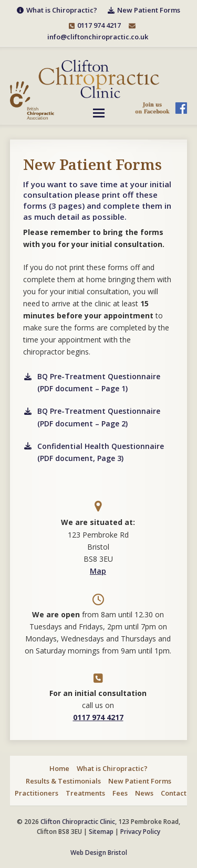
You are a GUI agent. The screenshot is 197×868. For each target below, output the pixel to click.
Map (98, 571)
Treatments (85, 793)
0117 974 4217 (99, 25)
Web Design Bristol (99, 853)
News (144, 793)
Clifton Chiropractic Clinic (78, 822)
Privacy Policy (140, 832)
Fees (120, 793)
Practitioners (37, 793)
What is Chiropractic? (112, 768)
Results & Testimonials (63, 781)
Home (59, 768)
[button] (99, 113)
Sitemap (101, 832)
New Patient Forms (140, 781)
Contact (174, 793)
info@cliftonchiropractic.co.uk (98, 37)
